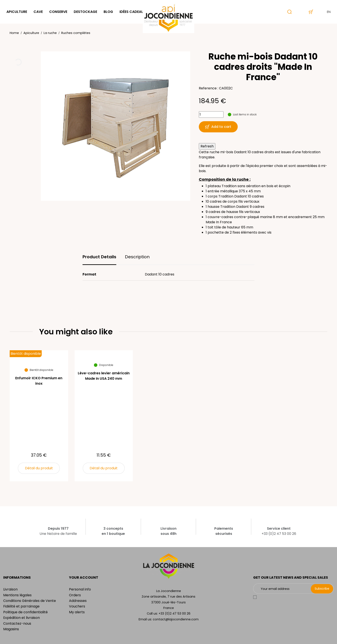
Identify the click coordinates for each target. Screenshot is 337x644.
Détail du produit (39, 468)
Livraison (10, 589)
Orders (75, 595)
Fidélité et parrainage (21, 606)
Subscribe (322, 589)
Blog (108, 12)
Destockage (85, 12)
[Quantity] (211, 115)
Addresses (78, 601)
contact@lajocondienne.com (176, 619)
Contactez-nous (17, 623)
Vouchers (77, 606)
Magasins (11, 629)
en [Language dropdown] (325, 12)
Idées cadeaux (133, 12)
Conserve (58, 12)
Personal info (80, 589)
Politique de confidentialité (25, 612)
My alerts (77, 612)
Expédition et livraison (21, 618)
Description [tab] (137, 257)
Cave (38, 12)
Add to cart (218, 127)
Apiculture (17, 12)
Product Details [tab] (99, 257)
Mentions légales (17, 595)
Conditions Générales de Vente (30, 601)
